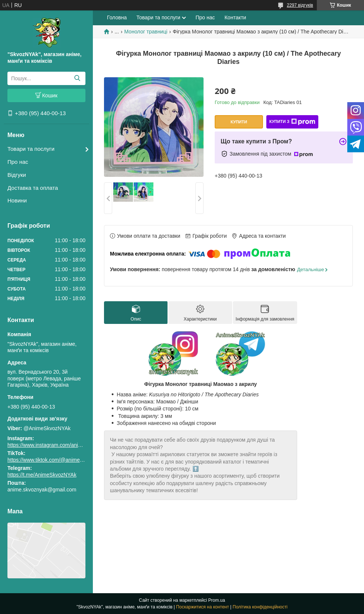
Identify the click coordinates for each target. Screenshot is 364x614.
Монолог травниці (146, 32)
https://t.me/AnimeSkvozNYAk (42, 475)
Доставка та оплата (33, 188)
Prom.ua (217, 600)
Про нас (18, 162)
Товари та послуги (31, 149)
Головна (117, 17)
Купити (239, 122)
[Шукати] (77, 78)
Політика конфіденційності (260, 607)
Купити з (292, 122)
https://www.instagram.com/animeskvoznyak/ (59, 445)
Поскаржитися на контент (202, 607)
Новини (17, 200)
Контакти (235, 17)
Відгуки (17, 175)
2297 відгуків (300, 5)
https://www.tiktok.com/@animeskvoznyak (56, 460)
